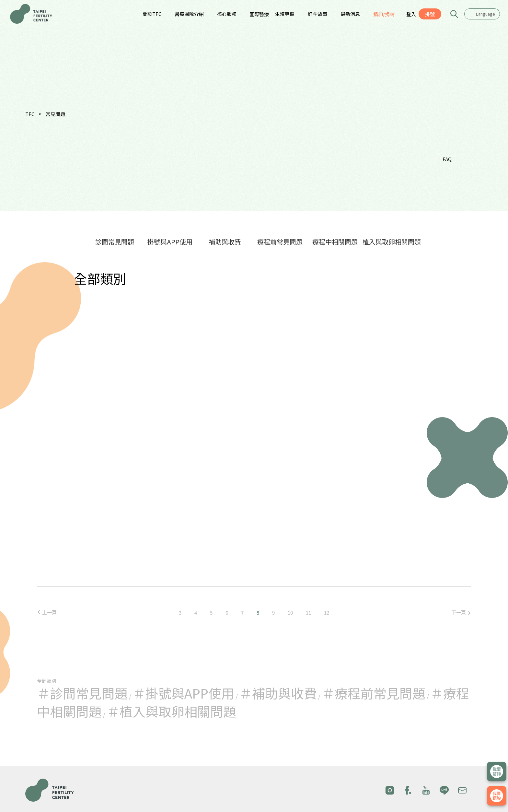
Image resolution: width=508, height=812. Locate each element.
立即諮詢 (497, 771)
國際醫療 (259, 14)
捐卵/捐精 (384, 14)
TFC (30, 114)
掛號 (430, 14)
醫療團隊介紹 (189, 14)
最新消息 (350, 14)
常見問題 (55, 114)
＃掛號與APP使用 (183, 693)
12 (327, 612)
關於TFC (152, 14)
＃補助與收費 (278, 693)
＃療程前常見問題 (374, 693)
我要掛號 (497, 796)
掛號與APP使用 (170, 242)
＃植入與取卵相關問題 (171, 711)
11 (308, 612)
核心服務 (227, 14)
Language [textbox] (485, 14)
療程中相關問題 (335, 242)
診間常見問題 (115, 242)
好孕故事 (317, 14)
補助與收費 (225, 242)
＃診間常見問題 (82, 693)
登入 (411, 14)
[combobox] (482, 14)
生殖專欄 (285, 14)
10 (290, 612)
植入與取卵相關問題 (392, 242)
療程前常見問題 (280, 242)
